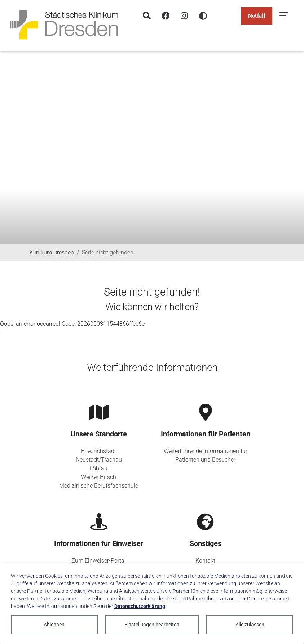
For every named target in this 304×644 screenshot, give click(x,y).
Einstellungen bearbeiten (152, 625)
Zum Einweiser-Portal (99, 561)
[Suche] (147, 16)
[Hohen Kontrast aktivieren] (203, 16)
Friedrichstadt (99, 451)
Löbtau (99, 468)
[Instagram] (184, 16)
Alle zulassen (250, 625)
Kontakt (205, 561)
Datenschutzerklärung (140, 606)
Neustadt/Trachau (99, 460)
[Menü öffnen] (284, 16)
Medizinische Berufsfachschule (99, 486)
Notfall (257, 16)
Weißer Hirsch (99, 477)
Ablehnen (54, 625)
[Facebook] (166, 16)
